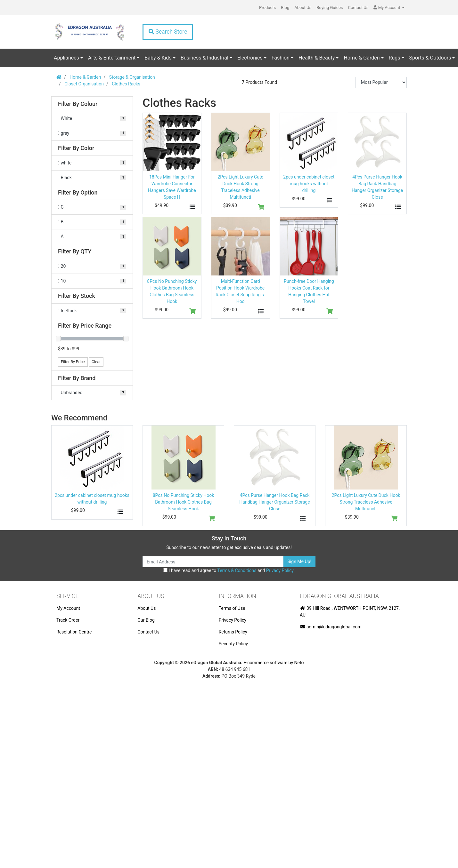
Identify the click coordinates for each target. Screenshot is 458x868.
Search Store (168, 32)
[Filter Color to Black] (92, 178)
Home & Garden (362, 58)
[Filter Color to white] (92, 163)
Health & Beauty (317, 58)
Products (267, 8)
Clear (96, 362)
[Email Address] (213, 562)
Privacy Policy (280, 570)
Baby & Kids (158, 58)
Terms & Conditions (237, 570)
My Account (68, 608)
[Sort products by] (381, 82)
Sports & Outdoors (430, 58)
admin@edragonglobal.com (331, 627)
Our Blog (146, 620)
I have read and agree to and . (229, 570)
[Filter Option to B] (92, 222)
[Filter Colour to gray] (92, 133)
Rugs (395, 58)
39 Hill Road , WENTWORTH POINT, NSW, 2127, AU (350, 612)
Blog (285, 8)
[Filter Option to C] (92, 207)
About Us (303, 8)
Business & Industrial (204, 58)
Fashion (281, 58)
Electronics (250, 58)
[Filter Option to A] (92, 237)
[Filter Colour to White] (92, 119)
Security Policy (233, 644)
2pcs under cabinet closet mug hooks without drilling (309, 184)
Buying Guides (330, 8)
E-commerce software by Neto (274, 663)
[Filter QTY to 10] (92, 281)
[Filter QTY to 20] (92, 266)
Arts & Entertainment (112, 58)
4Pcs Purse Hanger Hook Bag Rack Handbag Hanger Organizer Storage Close (274, 502)
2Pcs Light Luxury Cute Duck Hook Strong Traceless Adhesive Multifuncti (366, 502)
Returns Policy (233, 632)
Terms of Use (232, 608)
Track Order (68, 620)
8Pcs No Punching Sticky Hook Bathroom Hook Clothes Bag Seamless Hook (184, 502)
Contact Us (358, 8)
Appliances (66, 58)
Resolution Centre (74, 632)
